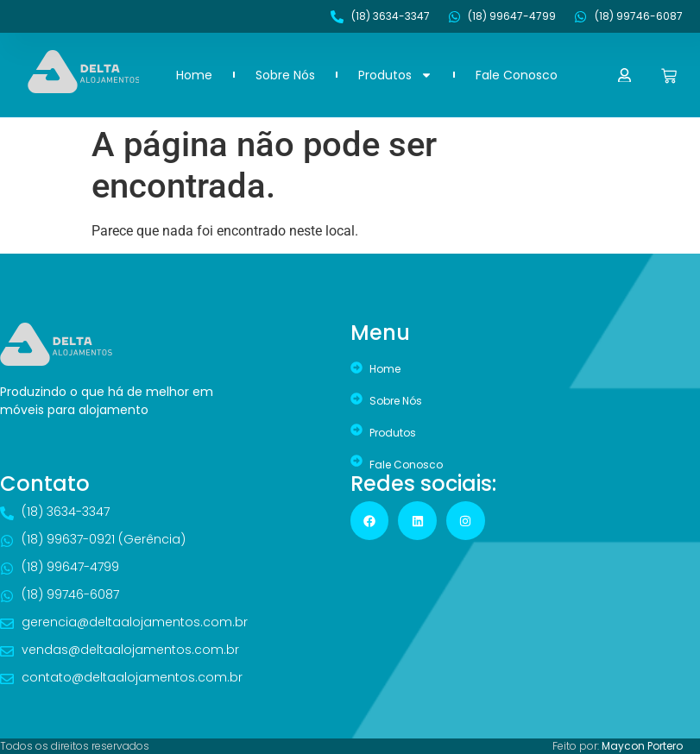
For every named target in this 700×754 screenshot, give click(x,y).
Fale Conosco (517, 75)
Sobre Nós (285, 75)
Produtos (395, 75)
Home (194, 75)
